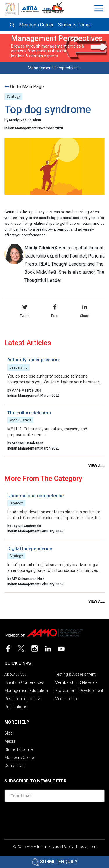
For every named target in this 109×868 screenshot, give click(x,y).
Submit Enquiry (55, 862)
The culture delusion (29, 413)
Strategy (13, 97)
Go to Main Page (27, 87)
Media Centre (66, 699)
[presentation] (55, 818)
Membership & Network (76, 682)
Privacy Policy (61, 847)
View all (97, 466)
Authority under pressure (34, 360)
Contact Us (15, 766)
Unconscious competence (35, 496)
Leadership (18, 367)
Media (10, 741)
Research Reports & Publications (23, 703)
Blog (9, 733)
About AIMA (15, 674)
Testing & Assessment (75, 674)
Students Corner (75, 25)
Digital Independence (30, 549)
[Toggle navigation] (100, 8)
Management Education (26, 691)
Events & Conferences (24, 682)
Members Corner (36, 25)
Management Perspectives (54, 68)
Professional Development (79, 691)
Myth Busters (20, 420)
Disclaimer (86, 847)
